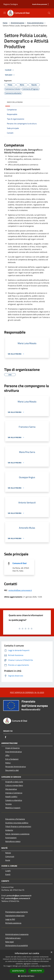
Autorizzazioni (11, 838)
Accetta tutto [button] (18, 971)
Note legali (10, 942)
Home (5, 23)
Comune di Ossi (20, 563)
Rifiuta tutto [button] (36, 971)
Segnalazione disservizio (15, 916)
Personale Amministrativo (16, 767)
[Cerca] (49, 13)
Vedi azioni (10, 75)
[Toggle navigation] (5, 13)
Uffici (7, 755)
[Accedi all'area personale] (40, 4)
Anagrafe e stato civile (14, 782)
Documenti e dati (12, 770)
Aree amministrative (35, 23)
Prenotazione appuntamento (17, 912)
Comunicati (10, 856)
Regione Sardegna (11, 4)
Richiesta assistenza (13, 923)
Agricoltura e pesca (13, 841)
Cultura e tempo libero (14, 785)
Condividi (10, 70)
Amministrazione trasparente (17, 934)
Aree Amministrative (14, 752)
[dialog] (27, 965)
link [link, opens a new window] (49, 966)
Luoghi (8, 871)
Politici (8, 763)
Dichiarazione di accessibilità (17, 945)
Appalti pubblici (11, 797)
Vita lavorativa (11, 789)
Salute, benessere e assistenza (17, 834)
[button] (27, 976)
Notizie (8, 853)
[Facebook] (6, 737)
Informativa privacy (13, 938)
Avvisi (8, 860)
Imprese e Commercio (14, 793)
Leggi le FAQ (10, 919)
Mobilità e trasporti (13, 808)
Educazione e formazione (15, 819)
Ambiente (9, 830)
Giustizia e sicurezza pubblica (17, 823)
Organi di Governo (12, 748)
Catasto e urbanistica (14, 800)
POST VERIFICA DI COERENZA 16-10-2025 (27, 692)
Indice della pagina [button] (15, 102)
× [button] (51, 952)
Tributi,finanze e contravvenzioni (18, 826)
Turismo (8, 804)
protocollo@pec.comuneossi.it (20, 590)
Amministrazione (18, 23)
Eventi (8, 874)
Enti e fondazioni (12, 759)
